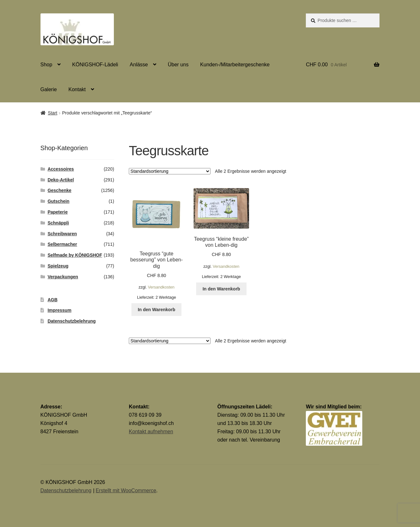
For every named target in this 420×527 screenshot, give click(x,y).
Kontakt (77, 89)
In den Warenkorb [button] (157, 310)
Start (53, 113)
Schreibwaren (62, 234)
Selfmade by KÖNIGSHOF (75, 255)
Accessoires (61, 169)
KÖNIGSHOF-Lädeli (95, 65)
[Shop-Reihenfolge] (170, 171)
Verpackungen (63, 277)
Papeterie (58, 212)
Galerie (49, 89)
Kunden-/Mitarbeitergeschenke (235, 65)
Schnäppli (58, 223)
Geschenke (59, 190)
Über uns (178, 65)
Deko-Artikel (61, 180)
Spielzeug (58, 266)
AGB (52, 300)
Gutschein (58, 201)
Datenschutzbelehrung (72, 321)
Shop (46, 65)
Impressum (59, 310)
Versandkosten (161, 287)
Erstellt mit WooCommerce (126, 490)
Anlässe (139, 65)
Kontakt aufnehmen (151, 432)
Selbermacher (62, 244)
